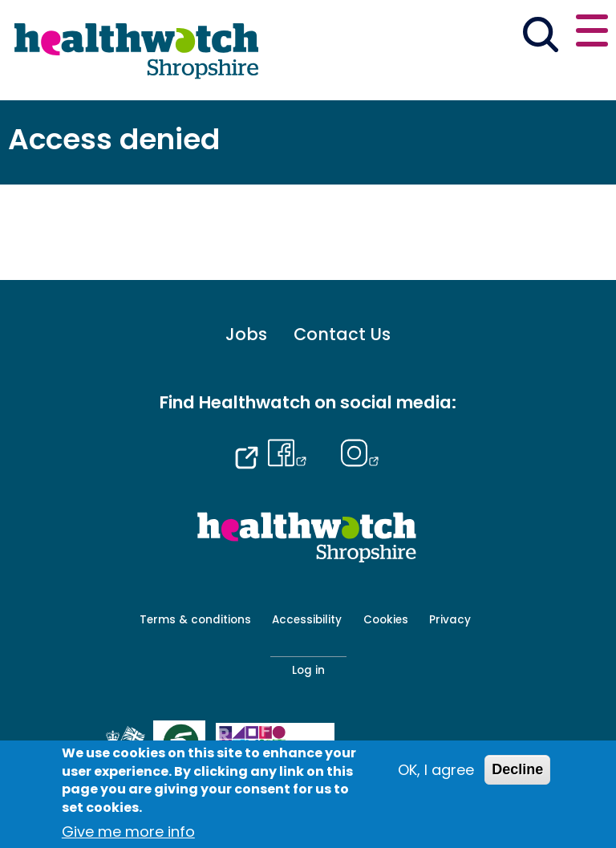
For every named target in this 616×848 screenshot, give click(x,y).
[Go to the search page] (540, 37)
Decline (517, 769)
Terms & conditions (195, 620)
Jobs (246, 335)
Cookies (386, 620)
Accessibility (307, 620)
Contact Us (342, 335)
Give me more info (128, 832)
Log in (308, 670)
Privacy (450, 620)
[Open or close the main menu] (592, 33)
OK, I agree (436, 770)
